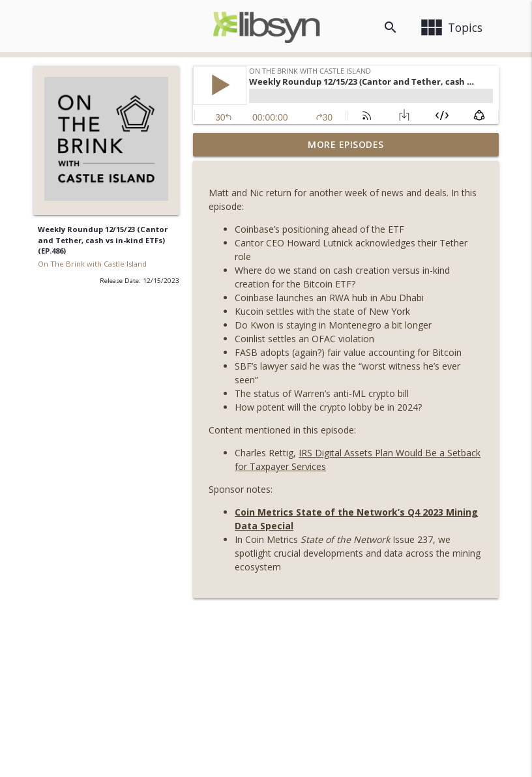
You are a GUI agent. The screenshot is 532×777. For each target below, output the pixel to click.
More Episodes (346, 144)
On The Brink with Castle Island (92, 264)
